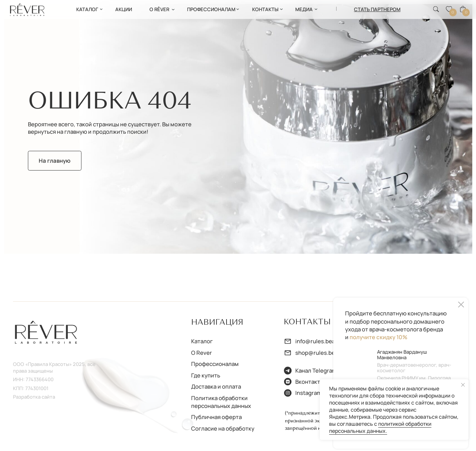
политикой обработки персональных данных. (380, 427)
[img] (27, 10)
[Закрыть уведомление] (463, 385)
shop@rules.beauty (321, 353)
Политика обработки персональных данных (221, 402)
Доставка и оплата (216, 386)
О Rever (202, 353)
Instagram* (310, 393)
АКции (124, 9)
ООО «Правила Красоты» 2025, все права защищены (54, 367)
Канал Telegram (316, 370)
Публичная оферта (216, 417)
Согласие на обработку (223, 428)
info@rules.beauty (319, 341)
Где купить (206, 375)
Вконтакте (309, 382)
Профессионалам (215, 364)
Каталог (202, 341)
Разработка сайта (34, 397)
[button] (377, 9)
